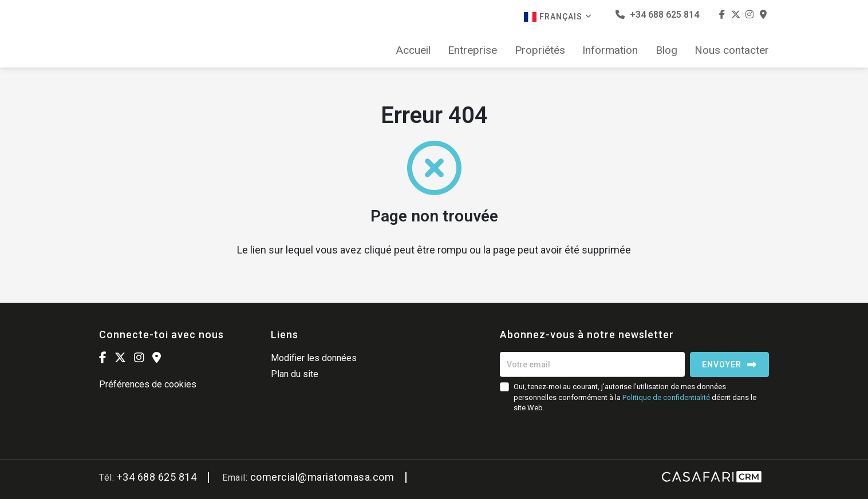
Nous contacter (732, 50)
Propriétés (540, 50)
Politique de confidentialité (666, 397)
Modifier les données (314, 358)
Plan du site (295, 374)
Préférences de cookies (148, 384)
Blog (666, 50)
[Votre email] (592, 365)
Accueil (413, 50)
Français (558, 17)
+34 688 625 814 (657, 15)
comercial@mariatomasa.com (322, 477)
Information (610, 50)
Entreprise (472, 50)
